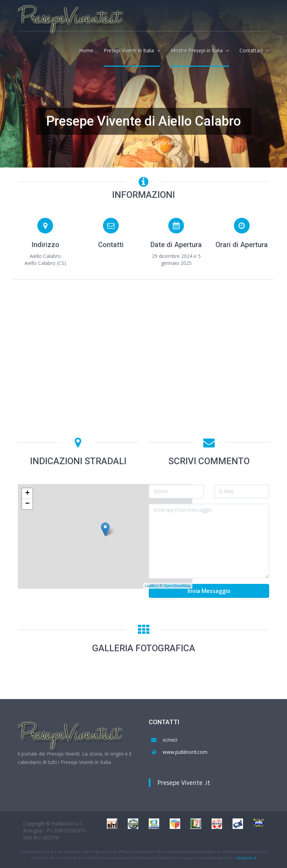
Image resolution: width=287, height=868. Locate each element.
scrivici (170, 740)
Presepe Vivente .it (184, 782)
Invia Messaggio (209, 591)
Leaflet (151, 586)
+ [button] (27, 494)
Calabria (162, 142)
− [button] (27, 504)
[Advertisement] (143, 337)
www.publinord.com (185, 752)
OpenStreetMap (177, 586)
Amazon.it (247, 858)
